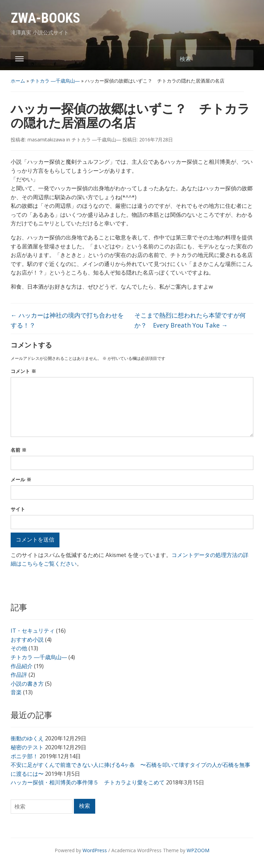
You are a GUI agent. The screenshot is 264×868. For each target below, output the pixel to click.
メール (21, 479)
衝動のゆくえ (27, 738)
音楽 (16, 692)
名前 (19, 450)
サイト (18, 509)
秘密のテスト (27, 747)
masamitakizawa (46, 140)
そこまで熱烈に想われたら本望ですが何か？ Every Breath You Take (190, 320)
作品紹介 (22, 666)
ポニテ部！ (24, 756)
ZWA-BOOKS (45, 18)
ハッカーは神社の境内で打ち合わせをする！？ (67, 320)
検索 (245, 58)
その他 (19, 648)
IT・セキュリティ (33, 631)
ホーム (18, 81)
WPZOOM (198, 850)
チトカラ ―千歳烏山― (55, 81)
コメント (23, 371)
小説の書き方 (27, 684)
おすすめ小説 (27, 640)
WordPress (95, 850)
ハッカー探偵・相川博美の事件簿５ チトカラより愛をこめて (88, 782)
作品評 (19, 675)
